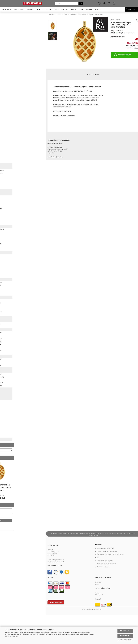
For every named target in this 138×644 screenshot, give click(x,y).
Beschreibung (93, 74)
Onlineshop (85, 609)
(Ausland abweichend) (129, 33)
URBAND (89, 9)
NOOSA (74, 9)
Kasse (97, 584)
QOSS (56, 9)
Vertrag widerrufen (56, 602)
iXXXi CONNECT (19, 9)
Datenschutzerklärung (11, 636)
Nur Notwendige (125, 636)
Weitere (97, 9)
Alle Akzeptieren (125, 631)
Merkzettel (98, 582)
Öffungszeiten (131, 9)
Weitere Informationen (125, 640)
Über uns (98, 593)
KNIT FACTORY (47, 9)
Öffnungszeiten (100, 595)
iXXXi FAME (30, 9)
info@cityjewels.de (58, 560)
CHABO (81, 9)
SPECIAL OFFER (6, 9)
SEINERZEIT (65, 9)
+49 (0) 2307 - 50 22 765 (57, 562)
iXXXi (38, 9)
